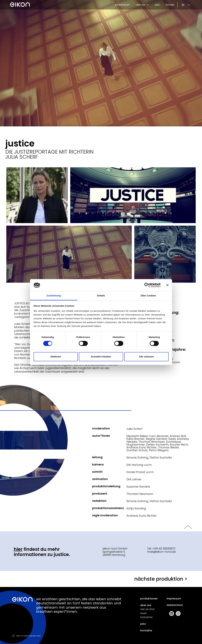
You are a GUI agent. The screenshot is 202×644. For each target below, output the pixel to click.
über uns (146, 605)
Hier (18, 549)
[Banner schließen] (167, 285)
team (144, 613)
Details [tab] (101, 296)
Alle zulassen (146, 357)
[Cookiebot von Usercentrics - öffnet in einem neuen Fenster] (147, 285)
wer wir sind (147, 609)
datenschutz (175, 605)
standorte (146, 617)
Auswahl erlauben (101, 357)
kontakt (170, 5)
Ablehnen (56, 357)
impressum (174, 599)
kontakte (146, 631)
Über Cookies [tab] (148, 296)
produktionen (122, 5)
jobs (157, 5)
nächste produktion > (161, 579)
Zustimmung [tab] (54, 296)
